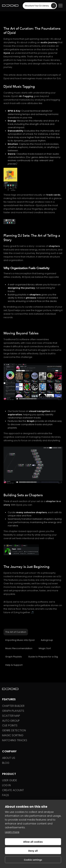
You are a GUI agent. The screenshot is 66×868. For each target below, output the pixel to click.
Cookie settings (33, 860)
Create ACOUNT (13, 790)
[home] (10, 6)
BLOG (6, 763)
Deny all (33, 851)
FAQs (6, 795)
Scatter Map (11, 716)
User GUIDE (10, 780)
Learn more (12, 832)
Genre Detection (14, 730)
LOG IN (6, 785)
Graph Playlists (13, 711)
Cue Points (10, 725)
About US (9, 758)
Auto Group (11, 721)
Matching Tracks (15, 740)
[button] (60, 6)
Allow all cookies (33, 842)
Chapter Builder (13, 706)
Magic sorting (13, 735)
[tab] (16, 632)
